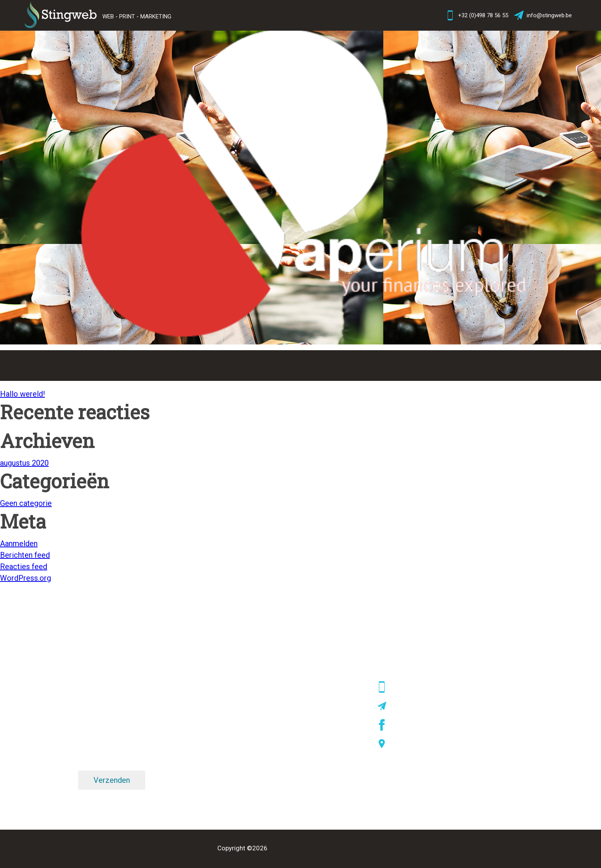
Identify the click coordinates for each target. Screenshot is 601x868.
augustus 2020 (24, 463)
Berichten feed (25, 555)
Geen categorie (26, 503)
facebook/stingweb (417, 725)
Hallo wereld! (22, 394)
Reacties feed (24, 567)
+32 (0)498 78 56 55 (476, 15)
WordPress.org (25, 578)
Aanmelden (19, 544)
